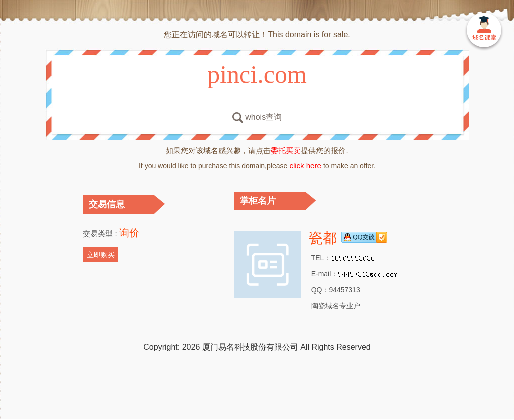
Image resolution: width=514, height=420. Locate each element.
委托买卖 (286, 151)
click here (305, 166)
